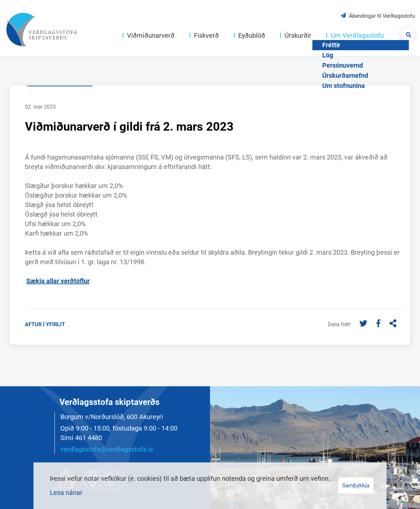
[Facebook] (379, 324)
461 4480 (89, 438)
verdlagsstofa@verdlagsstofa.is (107, 449)
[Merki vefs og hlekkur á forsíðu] (41, 30)
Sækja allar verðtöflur (58, 281)
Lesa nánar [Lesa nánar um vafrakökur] (66, 493)
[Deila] (393, 324)
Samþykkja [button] (356, 485)
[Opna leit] (408, 34)
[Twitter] (364, 324)
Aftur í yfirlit (45, 324)
